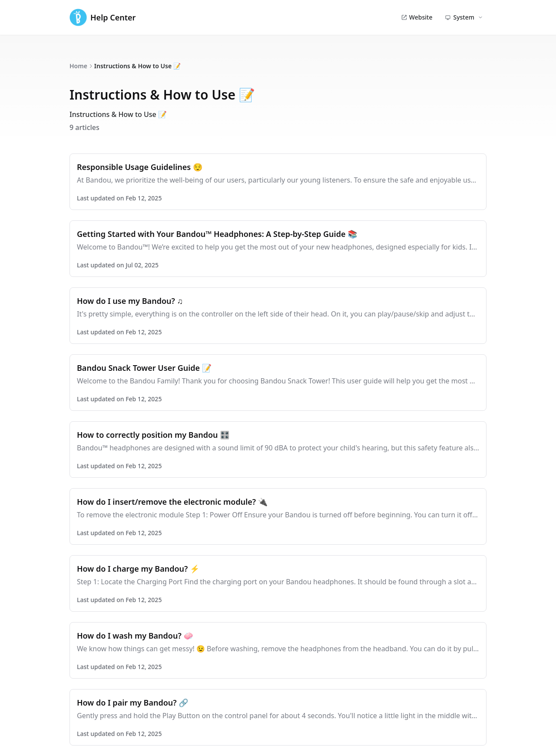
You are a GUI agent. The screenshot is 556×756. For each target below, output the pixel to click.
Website (417, 17)
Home (78, 66)
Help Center (103, 17)
